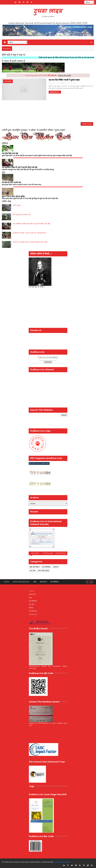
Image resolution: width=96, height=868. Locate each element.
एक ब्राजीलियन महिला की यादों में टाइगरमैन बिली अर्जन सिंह (32, 223)
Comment (61, 552)
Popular (48, 552)
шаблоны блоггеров (62, 861)
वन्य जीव (32, 603)
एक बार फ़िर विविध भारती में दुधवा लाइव (50, 80)
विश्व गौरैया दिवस (44, 570)
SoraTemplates (34, 861)
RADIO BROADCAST (21, 581)
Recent (35, 552)
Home (6, 581)
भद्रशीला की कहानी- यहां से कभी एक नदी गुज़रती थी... (30, 232)
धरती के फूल (17, 204)
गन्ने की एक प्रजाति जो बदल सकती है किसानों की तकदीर (30, 241)
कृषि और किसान (35, 566)
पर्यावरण (56, 566)
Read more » (41, 92)
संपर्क (35, 581)
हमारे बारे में (43, 581)
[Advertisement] (48, 109)
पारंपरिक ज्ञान (33, 610)
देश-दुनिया (9, 81)
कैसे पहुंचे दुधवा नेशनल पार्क (22, 214)
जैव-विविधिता (46, 566)
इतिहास (31, 607)
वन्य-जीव (33, 570)
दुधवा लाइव (48, 11)
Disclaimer (33, 613)
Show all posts (64, 75)
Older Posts (87, 122)
